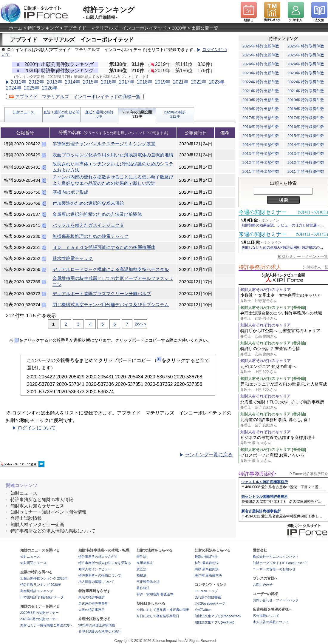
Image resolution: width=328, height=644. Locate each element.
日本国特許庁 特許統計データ (42, 597)
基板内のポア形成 (70, 192)
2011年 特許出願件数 (261, 171)
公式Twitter (203, 610)
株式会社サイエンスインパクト (276, 557)
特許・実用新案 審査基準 (155, 594)
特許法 (141, 557)
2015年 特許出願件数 (261, 136)
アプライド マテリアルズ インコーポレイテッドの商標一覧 (75, 97)
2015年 (91, 82)
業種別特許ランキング (37, 591)
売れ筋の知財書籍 (208, 597)
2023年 (217, 82)
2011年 (18, 82)
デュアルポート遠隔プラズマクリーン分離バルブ (102, 294)
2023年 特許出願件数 (261, 73)
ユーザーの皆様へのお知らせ (274, 569)
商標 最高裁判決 (207, 569)
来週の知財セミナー (263, 234)
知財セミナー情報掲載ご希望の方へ (47, 625)
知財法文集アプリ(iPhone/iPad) (218, 616)
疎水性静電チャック (73, 258)
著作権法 (143, 588)
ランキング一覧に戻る (209, 455)
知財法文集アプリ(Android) (215, 622)
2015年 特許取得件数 (306, 136)
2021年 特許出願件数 (261, 91)
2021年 (181, 82)
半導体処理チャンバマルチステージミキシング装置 (104, 144)
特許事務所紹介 (257, 474)
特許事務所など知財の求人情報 (42, 499)
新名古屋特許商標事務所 (261, 511)
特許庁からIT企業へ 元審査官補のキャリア (284, 333)
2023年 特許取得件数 (306, 73)
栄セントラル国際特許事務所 (264, 497)
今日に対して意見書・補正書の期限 (163, 610)
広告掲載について (266, 616)
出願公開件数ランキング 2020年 (44, 578)
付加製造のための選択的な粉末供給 (88, 203)
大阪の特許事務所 (92, 610)
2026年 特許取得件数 (306, 46)
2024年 (14, 88)
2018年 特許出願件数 (261, 109)
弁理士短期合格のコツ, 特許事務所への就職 (284, 316)
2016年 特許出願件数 (261, 127)
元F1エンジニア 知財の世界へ (284, 369)
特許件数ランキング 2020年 (41, 585)
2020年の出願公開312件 (137, 114)
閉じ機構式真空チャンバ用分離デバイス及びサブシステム (111, 305)
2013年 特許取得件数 (306, 154)
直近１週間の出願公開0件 (61, 114)
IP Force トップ (206, 591)
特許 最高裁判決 (207, 563)
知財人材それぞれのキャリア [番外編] (273, 308)
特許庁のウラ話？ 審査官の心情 (284, 351)
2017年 (127, 82)
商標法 (141, 575)
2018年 (145, 82)
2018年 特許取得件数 (306, 109)
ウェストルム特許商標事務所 (264, 482)
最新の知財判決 (206, 557)
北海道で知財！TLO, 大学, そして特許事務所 (284, 405)
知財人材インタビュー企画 (37, 524)
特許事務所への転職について (100, 575)
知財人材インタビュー (95, 569)
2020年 (179, 28)
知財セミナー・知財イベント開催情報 (48, 512)
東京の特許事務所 (92, 597)
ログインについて (37, 428)
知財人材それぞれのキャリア (266, 290)
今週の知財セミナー (263, 212)
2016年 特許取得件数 (306, 127)
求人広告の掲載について (271, 622)
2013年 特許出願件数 (261, 154)
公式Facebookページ (210, 603)
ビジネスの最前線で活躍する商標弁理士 (284, 440)
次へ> (141, 324)
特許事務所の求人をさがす (98, 557)
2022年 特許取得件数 (306, 82)
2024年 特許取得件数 (306, 64)
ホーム (16, 28)
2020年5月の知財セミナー (40, 613)
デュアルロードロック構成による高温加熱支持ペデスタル (111, 269)
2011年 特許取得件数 (306, 171)
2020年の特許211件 (175, 114)
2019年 (163, 82)
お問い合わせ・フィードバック (276, 600)
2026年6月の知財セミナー (40, 619)
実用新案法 (145, 563)
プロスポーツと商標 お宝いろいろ (284, 458)
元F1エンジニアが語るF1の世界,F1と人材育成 (284, 387)
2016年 (109, 82)
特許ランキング (43, 28)
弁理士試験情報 (26, 518)
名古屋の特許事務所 (93, 603)
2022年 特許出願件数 (261, 82)
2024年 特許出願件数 (261, 64)
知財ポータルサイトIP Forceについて (280, 563)
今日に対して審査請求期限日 (158, 616)
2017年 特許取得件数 (306, 118)
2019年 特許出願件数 (261, 100)
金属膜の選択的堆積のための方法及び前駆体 (97, 214)
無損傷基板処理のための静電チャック (90, 236)
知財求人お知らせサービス (37, 506)
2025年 (32, 88)
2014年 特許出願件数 (261, 145)
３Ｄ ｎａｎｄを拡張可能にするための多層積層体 (104, 247)
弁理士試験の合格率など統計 (100, 631)
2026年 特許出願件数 (261, 46)
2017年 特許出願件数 (261, 118)
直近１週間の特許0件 (99, 114)
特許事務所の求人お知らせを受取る (105, 563)
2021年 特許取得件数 (306, 91)
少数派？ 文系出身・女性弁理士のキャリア (284, 298)
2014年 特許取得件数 (306, 145)
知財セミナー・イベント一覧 (303, 256)
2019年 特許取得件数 (306, 100)
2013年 (55, 82)
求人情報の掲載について (96, 582)
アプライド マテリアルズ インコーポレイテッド (115, 28)
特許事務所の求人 (260, 267)
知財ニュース (24, 112)
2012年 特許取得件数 (306, 162)
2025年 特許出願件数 (261, 55)
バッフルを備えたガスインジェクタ (88, 225)
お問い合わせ (263, 585)
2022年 (199, 82)
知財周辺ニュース (33, 563)
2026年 (50, 88)
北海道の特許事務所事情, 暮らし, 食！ (284, 422)
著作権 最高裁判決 (208, 575)
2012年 (36, 82)
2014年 (72, 82)
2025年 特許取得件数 (306, 55)
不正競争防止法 (148, 582)
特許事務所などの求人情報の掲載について (53, 531)
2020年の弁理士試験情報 (97, 625)
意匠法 (141, 569)
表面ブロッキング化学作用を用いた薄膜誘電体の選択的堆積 (113, 155)
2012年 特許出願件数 (261, 162)
